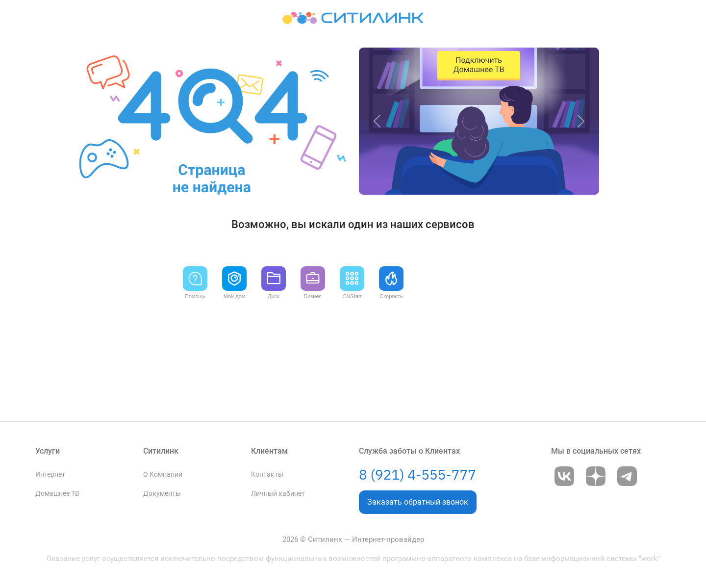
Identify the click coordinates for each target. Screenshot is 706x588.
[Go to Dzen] (596, 418)
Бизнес (47, 508)
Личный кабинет (278, 432)
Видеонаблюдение (65, 451)
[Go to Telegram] (627, 418)
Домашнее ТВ (57, 432)
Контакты (267, 413)
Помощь (265, 451)
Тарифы (48, 489)
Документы (162, 432)
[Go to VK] (564, 418)
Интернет (50, 413)
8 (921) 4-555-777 (417, 417)
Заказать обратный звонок (418, 444)
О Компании (163, 413)
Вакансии (159, 451)
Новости (265, 470)
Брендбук (159, 489)
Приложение (271, 489)
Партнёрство (164, 470)
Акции (45, 470)
